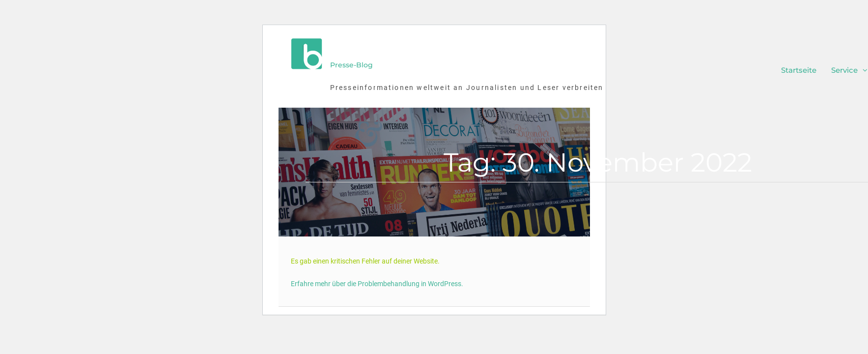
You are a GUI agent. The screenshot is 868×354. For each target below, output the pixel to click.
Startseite (799, 70)
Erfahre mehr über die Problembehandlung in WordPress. (377, 284)
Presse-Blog (351, 65)
